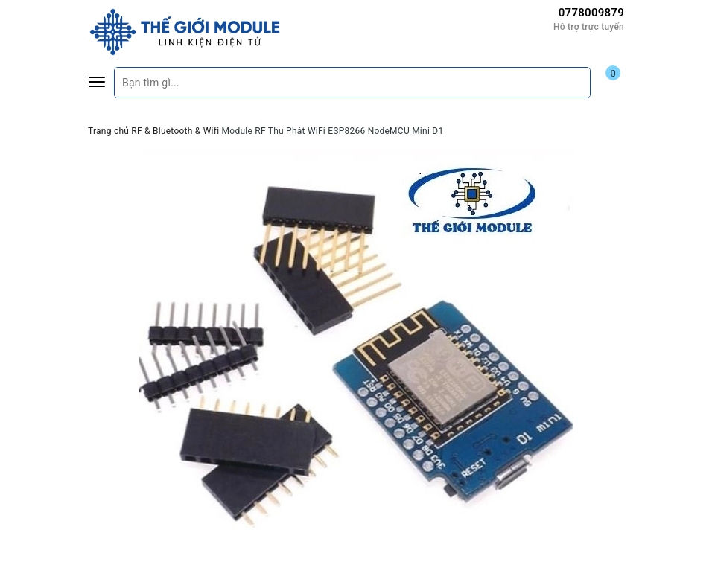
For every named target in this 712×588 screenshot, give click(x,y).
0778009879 (591, 13)
